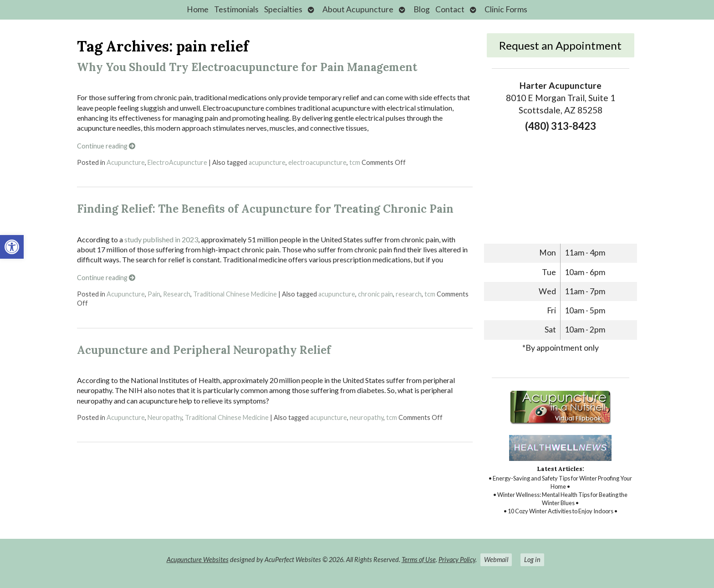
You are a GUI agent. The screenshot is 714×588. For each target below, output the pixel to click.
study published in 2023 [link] (161, 239)
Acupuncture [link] (126, 162)
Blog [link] (422, 9)
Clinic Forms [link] (506, 9)
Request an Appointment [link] (560, 45)
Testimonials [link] (236, 9)
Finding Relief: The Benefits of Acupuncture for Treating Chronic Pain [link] (265, 209)
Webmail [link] (496, 560)
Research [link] (177, 294)
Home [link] (198, 9)
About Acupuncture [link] (358, 9)
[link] (12, 247)
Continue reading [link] (106, 146)
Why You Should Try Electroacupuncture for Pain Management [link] (247, 67)
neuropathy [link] (367, 417)
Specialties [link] (283, 9)
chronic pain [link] (375, 294)
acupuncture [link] (267, 162)
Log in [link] (532, 560)
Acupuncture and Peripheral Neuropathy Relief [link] (204, 350)
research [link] (409, 294)
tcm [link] (355, 162)
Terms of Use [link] (419, 560)
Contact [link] (450, 9)
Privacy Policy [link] (457, 560)
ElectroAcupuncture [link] (177, 162)
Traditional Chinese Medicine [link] (235, 294)
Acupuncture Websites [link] (198, 560)
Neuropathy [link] (165, 417)
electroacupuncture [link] (317, 162)
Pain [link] (154, 294)
